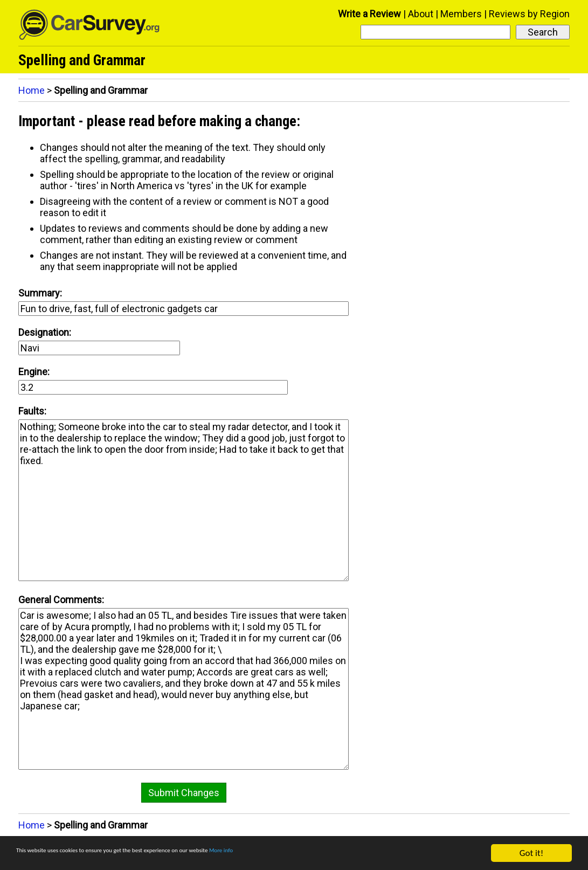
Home (32, 90)
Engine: (34, 372)
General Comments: (61, 600)
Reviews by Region (529, 14)
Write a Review (369, 14)
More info (331, 854)
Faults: (32, 411)
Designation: (45, 332)
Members (461, 14)
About (421, 14)
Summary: (40, 293)
